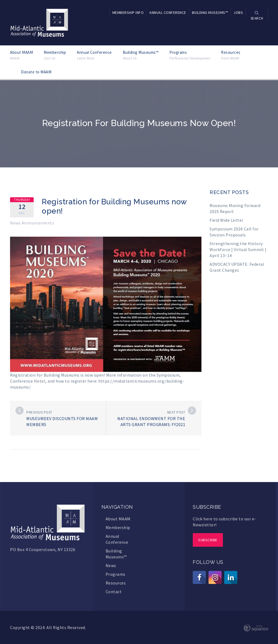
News (111, 565)
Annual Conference (94, 55)
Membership (55, 55)
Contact (114, 592)
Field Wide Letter (227, 220)
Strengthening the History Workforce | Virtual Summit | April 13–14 (238, 249)
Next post (176, 412)
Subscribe (208, 540)
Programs (190, 55)
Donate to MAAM (36, 72)
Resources (231, 55)
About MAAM (21, 55)
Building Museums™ (141, 55)
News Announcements (32, 223)
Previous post (39, 412)
